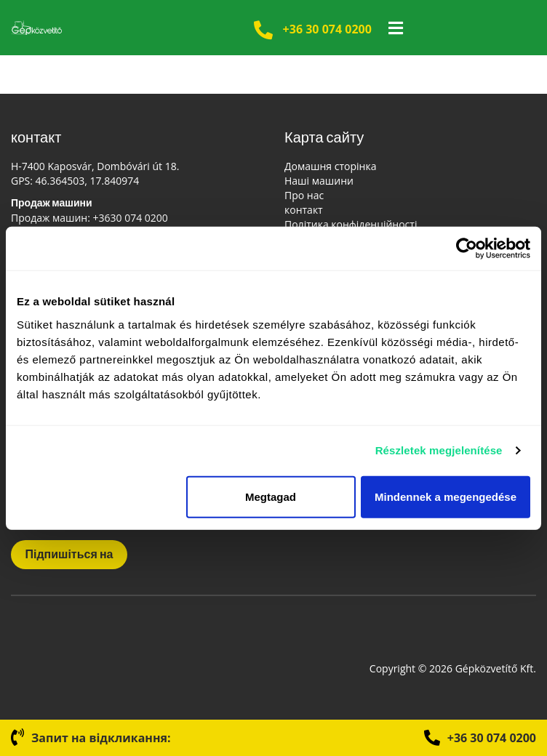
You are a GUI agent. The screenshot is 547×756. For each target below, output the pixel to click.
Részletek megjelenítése (439, 450)
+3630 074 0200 (131, 218)
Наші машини (319, 181)
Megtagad (271, 496)
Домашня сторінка (330, 166)
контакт (304, 210)
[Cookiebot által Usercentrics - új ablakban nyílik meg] (467, 249)
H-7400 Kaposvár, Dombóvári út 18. (95, 166)
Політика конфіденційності (351, 224)
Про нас (304, 195)
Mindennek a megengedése (446, 496)
